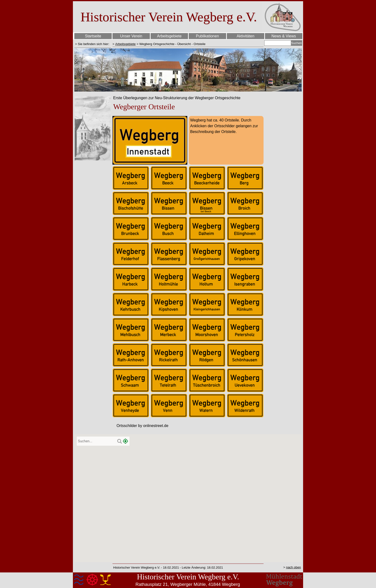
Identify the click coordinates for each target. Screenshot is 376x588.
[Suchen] (278, 43)
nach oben (294, 567)
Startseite (93, 36)
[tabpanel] (93, 44)
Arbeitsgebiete (126, 44)
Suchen (297, 43)
